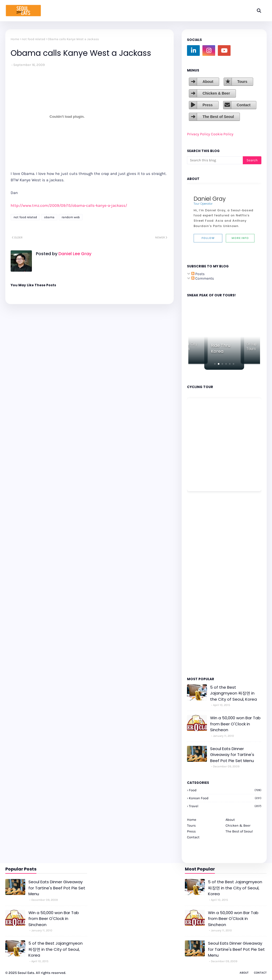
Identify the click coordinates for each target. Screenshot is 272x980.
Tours (242, 82)
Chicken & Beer (216, 93)
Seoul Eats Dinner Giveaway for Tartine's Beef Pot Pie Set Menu (232, 755)
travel (225, 806)
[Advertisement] (203, 584)
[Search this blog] (215, 160)
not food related (33, 39)
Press (207, 105)
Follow (208, 238)
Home (15, 39)
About (208, 82)
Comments (203, 278)
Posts (198, 274)
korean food (225, 798)
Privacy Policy (199, 134)
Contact (244, 105)
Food (225, 790)
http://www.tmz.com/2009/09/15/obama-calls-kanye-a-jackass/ (69, 205)
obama (49, 217)
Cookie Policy (222, 134)
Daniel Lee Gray (74, 254)
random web (71, 217)
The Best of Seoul (218, 117)
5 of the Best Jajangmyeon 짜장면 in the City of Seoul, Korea (233, 693)
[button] (215, 364)
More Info (240, 238)
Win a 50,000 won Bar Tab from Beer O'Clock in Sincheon (235, 724)
